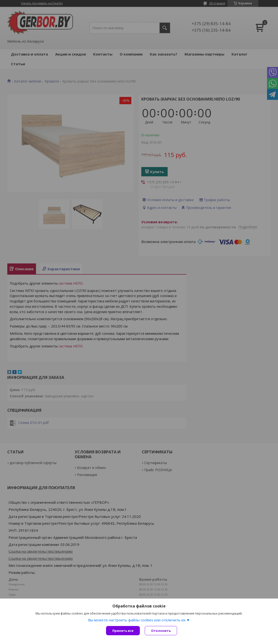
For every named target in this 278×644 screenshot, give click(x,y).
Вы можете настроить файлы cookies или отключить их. (137, 620)
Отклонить (161, 631)
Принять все (123, 631)
